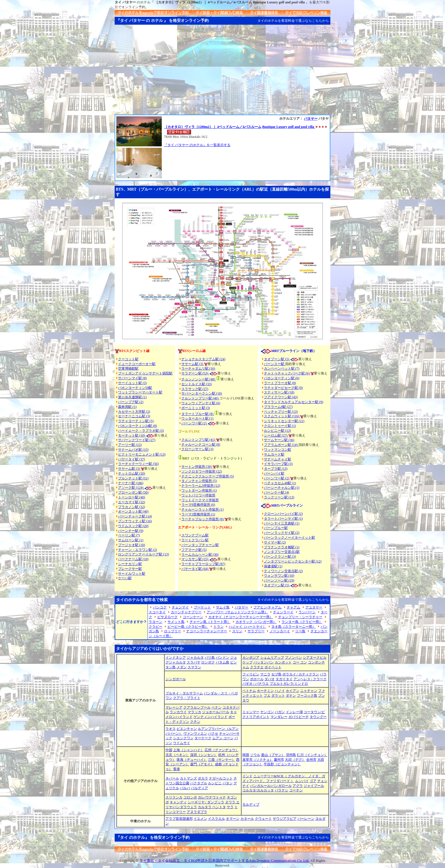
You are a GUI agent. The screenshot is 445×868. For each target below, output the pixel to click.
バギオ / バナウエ (256, 684)
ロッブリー (173, 631)
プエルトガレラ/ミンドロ (289, 684)
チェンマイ (180, 607)
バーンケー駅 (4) (277, 492)
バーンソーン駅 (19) (279, 580)
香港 (177, 769)
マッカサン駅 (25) (195, 559)
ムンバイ (302, 781)
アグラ (298, 786)
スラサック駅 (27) (195, 389)
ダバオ (270, 679)
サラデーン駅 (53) (195, 373)
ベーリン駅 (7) (129, 535)
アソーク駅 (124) (131, 488)
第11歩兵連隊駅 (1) (132, 397)
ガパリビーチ (299, 717)
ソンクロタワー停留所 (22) (202, 471)
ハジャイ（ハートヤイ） (247, 627)
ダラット (278, 696)
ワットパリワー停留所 (198, 495)
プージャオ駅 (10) (132, 545)
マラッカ (194, 712)
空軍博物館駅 (128, 368)
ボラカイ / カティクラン (301, 674)
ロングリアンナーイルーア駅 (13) (143, 554)
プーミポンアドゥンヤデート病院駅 (145, 373)
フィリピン (251, 674)
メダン (182, 667)
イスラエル (217, 819)
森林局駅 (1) (127, 407)
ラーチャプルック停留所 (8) (203, 519)
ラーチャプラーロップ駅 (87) (203, 564)
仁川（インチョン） (312, 755)
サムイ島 (223, 607)
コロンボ (190, 797)
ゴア (313, 781)
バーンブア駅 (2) (131, 402)
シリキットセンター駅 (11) (284, 421)
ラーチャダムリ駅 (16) (198, 368)
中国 (169, 750)
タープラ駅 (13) (276, 469)
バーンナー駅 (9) (131, 531)
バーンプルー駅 (276, 528)
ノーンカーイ (280, 631)
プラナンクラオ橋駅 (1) (282, 547)
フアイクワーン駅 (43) (281, 397)
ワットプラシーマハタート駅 (140, 392)
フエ (267, 696)
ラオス (171, 729)
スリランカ (174, 797)
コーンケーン (193, 617)
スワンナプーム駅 (195, 535)
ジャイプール (314, 786)
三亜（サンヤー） (222, 760)
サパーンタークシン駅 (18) (202, 393)
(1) (211, 418)
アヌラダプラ (197, 812)
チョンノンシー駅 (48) (199, 379)
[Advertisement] (222, 72)
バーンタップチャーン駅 (200, 545)
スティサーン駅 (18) (279, 392)
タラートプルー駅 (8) (198, 414)
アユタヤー (314, 607)
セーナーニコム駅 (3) (134, 416)
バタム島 (222, 662)
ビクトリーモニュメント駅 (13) (142, 454)
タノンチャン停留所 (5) (199, 481)
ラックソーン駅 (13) (279, 497)
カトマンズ (188, 778)
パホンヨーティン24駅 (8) (138, 426)
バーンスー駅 (275, 364)
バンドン (222, 658)
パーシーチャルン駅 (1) (282, 488)
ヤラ (230, 807)
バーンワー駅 (192, 423)
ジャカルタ (195, 658)
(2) (205, 423)
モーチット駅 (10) (136, 435)
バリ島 (210, 658)
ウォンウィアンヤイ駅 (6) (201, 403)
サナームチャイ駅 (278, 459)
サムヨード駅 (274, 454)
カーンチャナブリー (186, 612)
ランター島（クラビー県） (302, 622)
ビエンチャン (187, 729)
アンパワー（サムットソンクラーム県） (237, 612)
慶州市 (279, 760)
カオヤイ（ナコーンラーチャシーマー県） (241, 617)
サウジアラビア (285, 819)
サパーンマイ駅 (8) (132, 378)
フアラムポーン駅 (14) (281, 445)
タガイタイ (284, 679)
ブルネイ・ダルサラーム (184, 693)
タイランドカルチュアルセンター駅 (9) (294, 402)
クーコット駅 (128, 359)
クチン (195, 722)
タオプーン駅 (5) (277, 359)
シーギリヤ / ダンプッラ (206, 802)
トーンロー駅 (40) (132, 497)
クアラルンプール (197, 707)
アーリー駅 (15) (130, 445)
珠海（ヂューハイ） (192, 760)
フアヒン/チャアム (267, 607)
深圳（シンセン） (204, 755)
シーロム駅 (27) (276, 435)
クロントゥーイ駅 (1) (280, 426)
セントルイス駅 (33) (197, 384)
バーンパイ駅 (274, 473)
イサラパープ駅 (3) (278, 464)
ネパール (172, 778)
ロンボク (208, 662)
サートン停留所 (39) (197, 467)
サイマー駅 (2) (275, 542)
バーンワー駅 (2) (277, 478)
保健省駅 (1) (273, 566)
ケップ (247, 662)
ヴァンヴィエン (195, 734)
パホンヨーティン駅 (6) (282, 378)
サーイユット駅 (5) (132, 383)
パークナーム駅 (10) (133, 559)
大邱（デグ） (295, 760)
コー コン (300, 662)
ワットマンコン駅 (278, 450)
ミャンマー (251, 712)
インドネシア (176, 658)
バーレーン (306, 819)
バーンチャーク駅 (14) (135, 516)
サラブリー (256, 631)
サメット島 (176, 622)
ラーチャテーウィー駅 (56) (138, 464)
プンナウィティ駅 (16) (135, 521)
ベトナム (249, 691)
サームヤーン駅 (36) (279, 440)
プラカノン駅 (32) (132, 507)
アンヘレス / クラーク (310, 679)
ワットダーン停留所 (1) (199, 490)
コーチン (296, 790)
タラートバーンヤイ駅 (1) (283, 519)
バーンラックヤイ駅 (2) (282, 533)
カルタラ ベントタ (212, 807)
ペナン (217, 707)
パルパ (185, 788)
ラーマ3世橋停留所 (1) (198, 514)
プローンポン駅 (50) (133, 492)
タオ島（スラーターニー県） (293, 627)
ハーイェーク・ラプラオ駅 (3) (141, 431)
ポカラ (203, 778)
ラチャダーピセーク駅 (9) (283, 388)
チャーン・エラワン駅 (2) (138, 550)
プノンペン (293, 658)
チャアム (293, 607)
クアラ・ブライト (187, 698)
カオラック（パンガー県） (256, 622)
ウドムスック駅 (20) (133, 526)
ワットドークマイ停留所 (200, 500)
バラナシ (282, 790)
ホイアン (293, 691)
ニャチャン (309, 691)
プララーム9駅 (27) (278, 407)
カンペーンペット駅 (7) (282, 368)
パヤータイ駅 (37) (132, 459)
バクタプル (199, 783)
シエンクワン (183, 738)
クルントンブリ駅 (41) (199, 440)
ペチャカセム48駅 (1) (280, 483)
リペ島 (300, 631)
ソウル (255, 755)
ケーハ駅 (125, 578)
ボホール (257, 679)
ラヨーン (156, 622)
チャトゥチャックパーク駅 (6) (287, 373)
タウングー (318, 717)
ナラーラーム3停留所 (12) (201, 486)
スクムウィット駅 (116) (282, 416)
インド (247, 776)
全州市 (311, 760)
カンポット (283, 662)
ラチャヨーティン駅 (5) (136, 421)
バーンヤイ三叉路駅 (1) (282, 523)
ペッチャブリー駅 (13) (281, 412)
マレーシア (174, 707)
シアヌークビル (315, 658)
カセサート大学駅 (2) (134, 412)
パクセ (213, 734)
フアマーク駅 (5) (194, 550)
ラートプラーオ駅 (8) (280, 383)
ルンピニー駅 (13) (277, 431)
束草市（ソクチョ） (258, 760)
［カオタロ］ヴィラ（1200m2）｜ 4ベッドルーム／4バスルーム (213, 127)
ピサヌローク (167, 617)
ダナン (291, 696)
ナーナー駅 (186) (131, 483)
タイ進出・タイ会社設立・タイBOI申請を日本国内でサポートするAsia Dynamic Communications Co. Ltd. (224, 860)
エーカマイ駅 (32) (132, 502)
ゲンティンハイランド (211, 717)
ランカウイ (178, 712)
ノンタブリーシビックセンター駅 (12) (293, 561)
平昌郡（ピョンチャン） (282, 764)
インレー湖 (294, 712)
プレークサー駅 (130, 569)
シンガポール (176, 679)
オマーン (233, 819)
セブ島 (276, 674)
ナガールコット (221, 778)
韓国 (246, 755)
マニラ (265, 674)
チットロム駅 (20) (132, 473)
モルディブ (251, 804)
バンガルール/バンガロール (271, 786)
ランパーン (307, 612)
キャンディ (178, 802)
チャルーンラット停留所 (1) (202, 509)
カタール (247, 819)
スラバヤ (194, 662)
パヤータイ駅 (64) (195, 569)
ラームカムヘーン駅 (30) (200, 555)
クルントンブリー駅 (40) (200, 398)
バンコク (160, 607)
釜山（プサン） (273, 755)
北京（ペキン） (177, 755)
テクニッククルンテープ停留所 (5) (208, 476)
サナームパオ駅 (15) (133, 450)
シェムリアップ (272, 658)
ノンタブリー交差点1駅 (282, 552)
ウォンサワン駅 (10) (279, 576)
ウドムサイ (182, 743)
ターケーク (203, 738)
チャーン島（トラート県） (210, 622)
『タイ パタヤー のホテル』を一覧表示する (197, 145)
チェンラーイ (283, 612)
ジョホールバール (216, 712)
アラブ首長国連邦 (179, 819)
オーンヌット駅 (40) (133, 511)
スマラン (194, 667)
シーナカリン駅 (130, 564)
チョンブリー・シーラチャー (300, 617)
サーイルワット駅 (132, 574)
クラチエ (257, 667)
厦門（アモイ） (202, 764)
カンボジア (251, 658)
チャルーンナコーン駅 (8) (201, 444)
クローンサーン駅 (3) (197, 449)
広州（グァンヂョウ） (222, 750)
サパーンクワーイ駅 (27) (137, 440)
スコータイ (157, 612)
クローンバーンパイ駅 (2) (283, 514)
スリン (237, 631)
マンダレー (279, 717)
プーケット (202, 607)
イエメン (200, 819)
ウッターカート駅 (195, 418)
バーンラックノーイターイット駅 (289, 538)
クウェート (263, 819)
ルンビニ (215, 783)
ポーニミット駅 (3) (196, 408)
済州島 (291, 755)
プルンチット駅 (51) (133, 478)
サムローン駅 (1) (131, 540)
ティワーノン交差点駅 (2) (283, 571)
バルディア (200, 788)
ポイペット (273, 667)
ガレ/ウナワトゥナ (212, 797)
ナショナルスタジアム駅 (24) (203, 359)
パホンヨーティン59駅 (135, 388)
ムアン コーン (223, 738)
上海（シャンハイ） (188, 750)
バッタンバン (264, 662)
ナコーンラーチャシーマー (207, 631)
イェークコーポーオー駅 (137, 364)
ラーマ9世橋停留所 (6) (198, 505)
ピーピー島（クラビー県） (188, 627)
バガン (280, 712)
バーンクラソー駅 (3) (280, 557)
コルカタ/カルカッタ (258, 790)
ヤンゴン (267, 712)
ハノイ (280, 691)
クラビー (156, 627)
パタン (228, 783)
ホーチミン (265, 691)
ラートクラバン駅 (195, 540)
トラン (219, 627)
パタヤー (311, 119)
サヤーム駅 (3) (129, 469)
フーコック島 (307, 696)
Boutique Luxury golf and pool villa (289, 127)
